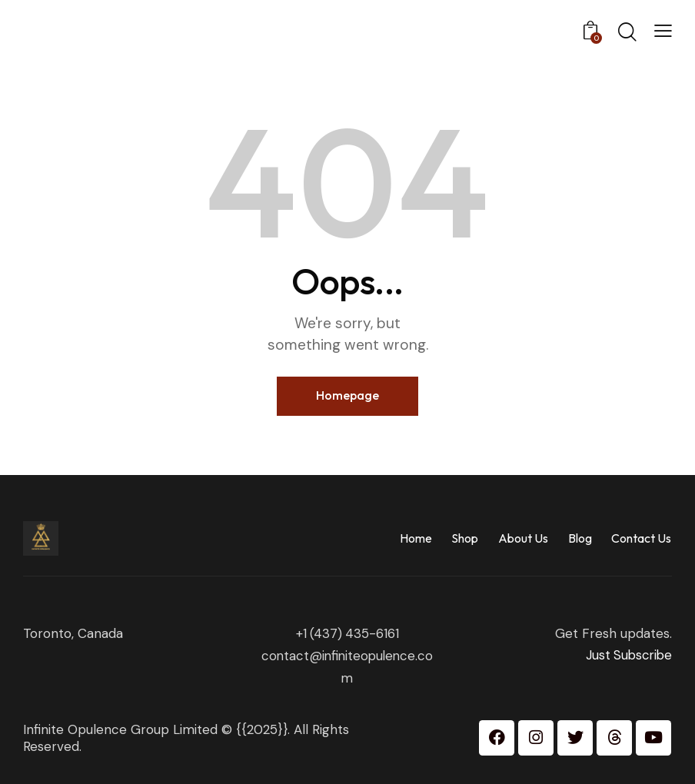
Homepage (347, 395)
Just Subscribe (627, 655)
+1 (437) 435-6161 (347, 633)
